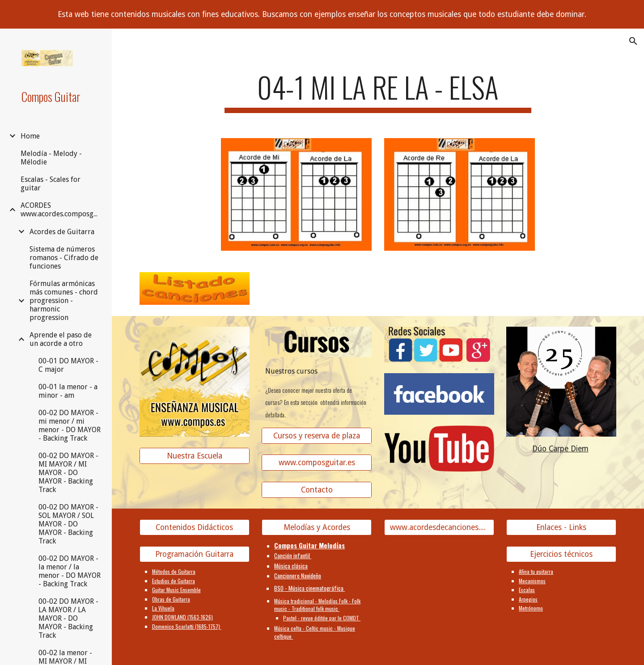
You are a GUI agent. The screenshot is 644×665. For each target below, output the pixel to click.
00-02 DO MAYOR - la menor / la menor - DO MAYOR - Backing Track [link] (70, 571)
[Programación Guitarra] (195, 554)
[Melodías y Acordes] (317, 528)
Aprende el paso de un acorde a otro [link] (61, 339)
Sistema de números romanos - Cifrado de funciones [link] (64, 258)
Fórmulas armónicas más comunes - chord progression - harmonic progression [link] (64, 301)
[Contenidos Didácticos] (195, 528)
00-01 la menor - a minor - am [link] (68, 391)
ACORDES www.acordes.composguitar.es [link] (61, 210)
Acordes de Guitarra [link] (62, 232)
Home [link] (30, 136)
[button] (633, 41)
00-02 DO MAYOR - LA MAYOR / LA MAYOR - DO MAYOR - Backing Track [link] (68, 618)
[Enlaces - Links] (561, 528)
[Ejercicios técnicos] (561, 554)
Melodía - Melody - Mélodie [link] (51, 158)
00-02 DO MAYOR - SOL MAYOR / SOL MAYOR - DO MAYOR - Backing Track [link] (68, 524)
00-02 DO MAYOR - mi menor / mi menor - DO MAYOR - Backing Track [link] (70, 425)
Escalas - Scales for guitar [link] (51, 184)
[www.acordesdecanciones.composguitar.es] (439, 528)
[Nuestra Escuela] (195, 456)
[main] (378, 91)
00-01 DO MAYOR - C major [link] (68, 365)
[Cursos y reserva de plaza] (317, 436)
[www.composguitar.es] (317, 463)
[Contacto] (317, 490)
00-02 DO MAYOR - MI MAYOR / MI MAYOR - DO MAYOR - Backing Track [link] (68, 473)
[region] (322, 14)
